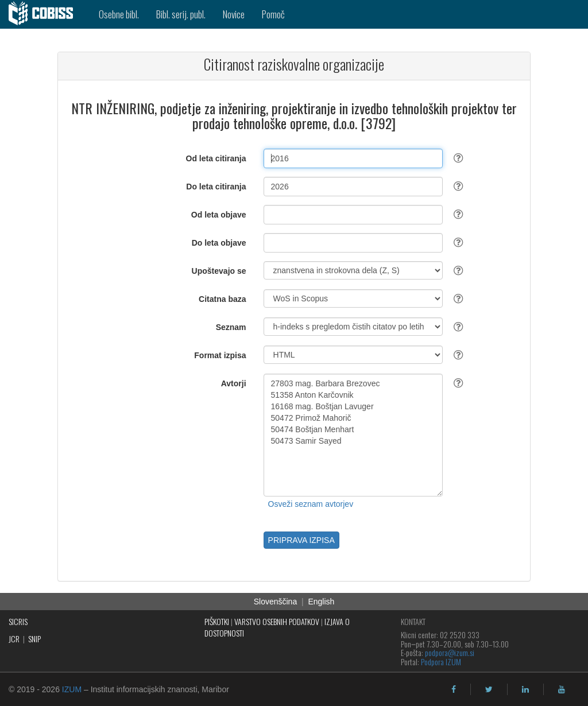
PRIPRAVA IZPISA (301, 540)
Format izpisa (220, 355)
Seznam (231, 327)
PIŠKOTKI (217, 621)
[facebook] (454, 689)
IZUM (72, 689)
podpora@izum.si (450, 652)
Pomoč (273, 14)
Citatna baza (222, 299)
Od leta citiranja (216, 158)
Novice (234, 14)
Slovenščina (276, 602)
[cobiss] (45, 14)
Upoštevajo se (219, 271)
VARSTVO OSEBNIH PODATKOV (277, 621)
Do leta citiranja (216, 187)
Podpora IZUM (441, 662)
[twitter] (489, 689)
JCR (14, 639)
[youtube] (562, 689)
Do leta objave (219, 243)
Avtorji (234, 383)
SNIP (34, 639)
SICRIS (18, 621)
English (321, 602)
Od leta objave (219, 215)
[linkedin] (525, 689)
